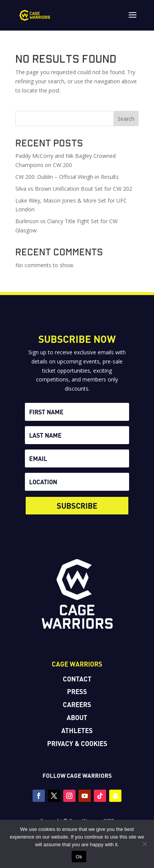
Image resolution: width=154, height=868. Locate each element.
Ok (79, 857)
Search (126, 119)
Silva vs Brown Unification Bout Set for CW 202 (74, 189)
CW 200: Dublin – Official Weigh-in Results (67, 177)
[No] (144, 844)
